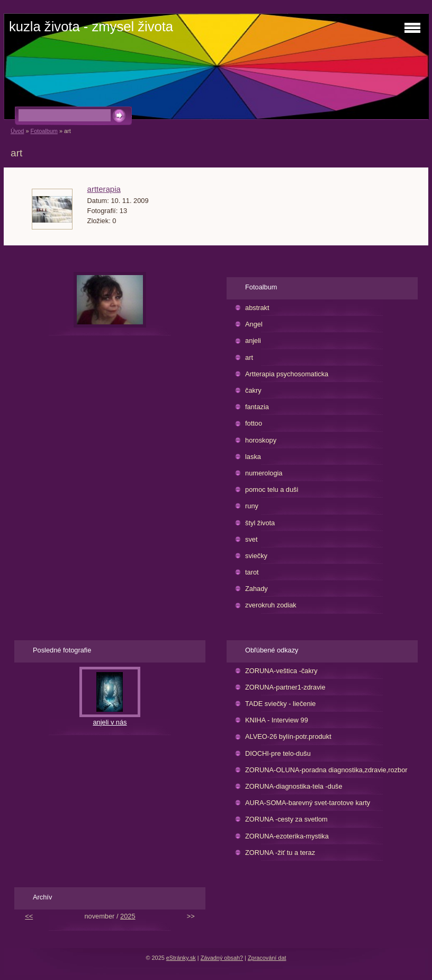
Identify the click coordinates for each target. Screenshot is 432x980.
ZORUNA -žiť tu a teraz (280, 853)
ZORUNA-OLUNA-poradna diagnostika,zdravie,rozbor (326, 770)
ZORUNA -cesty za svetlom (286, 819)
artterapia (104, 189)
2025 (128, 916)
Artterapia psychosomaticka (287, 374)
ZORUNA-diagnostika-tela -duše (294, 786)
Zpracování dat (267, 958)
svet (251, 539)
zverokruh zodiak (271, 605)
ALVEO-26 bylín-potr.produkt (288, 736)
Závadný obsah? (222, 958)
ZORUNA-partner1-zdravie (285, 687)
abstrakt (257, 308)
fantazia (257, 407)
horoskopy (261, 440)
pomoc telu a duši (272, 489)
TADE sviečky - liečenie (280, 704)
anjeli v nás (110, 722)
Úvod (17, 131)
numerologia (264, 473)
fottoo (254, 423)
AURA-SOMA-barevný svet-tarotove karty (308, 803)
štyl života (260, 523)
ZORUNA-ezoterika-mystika (287, 836)
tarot (252, 572)
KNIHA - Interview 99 (277, 720)
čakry (253, 390)
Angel (254, 324)
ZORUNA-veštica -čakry (281, 671)
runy (252, 506)
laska (253, 457)
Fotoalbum (44, 131)
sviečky (256, 556)
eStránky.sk (181, 958)
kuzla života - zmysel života (91, 27)
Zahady (256, 589)
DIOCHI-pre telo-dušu (278, 753)
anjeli (253, 341)
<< (29, 916)
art (249, 357)
